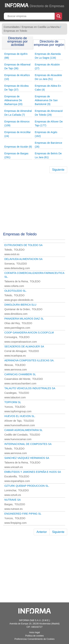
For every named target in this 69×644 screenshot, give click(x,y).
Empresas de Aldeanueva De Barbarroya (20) (13, 100)
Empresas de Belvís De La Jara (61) (48, 155)
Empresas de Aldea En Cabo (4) (48, 88)
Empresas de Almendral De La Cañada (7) (18, 113)
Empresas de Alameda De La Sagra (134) (48, 56)
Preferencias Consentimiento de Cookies (34, 639)
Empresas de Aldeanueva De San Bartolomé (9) (46, 100)
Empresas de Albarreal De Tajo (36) (17, 66)
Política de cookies (34, 636)
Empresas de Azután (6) (18, 147)
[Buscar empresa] (30, 16)
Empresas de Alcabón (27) (47, 66)
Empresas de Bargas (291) (16, 155)
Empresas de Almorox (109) (17, 123)
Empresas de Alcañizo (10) (17, 77)
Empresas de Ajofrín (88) (16, 56)
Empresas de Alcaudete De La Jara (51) (48, 77)
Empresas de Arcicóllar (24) (18, 134)
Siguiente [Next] (58, 170)
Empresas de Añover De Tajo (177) (49, 123)
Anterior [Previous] (42, 532)
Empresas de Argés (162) (46, 134)
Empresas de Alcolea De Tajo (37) (17, 88)
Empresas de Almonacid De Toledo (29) (49, 113)
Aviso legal (35, 632)
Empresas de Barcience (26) (48, 145)
